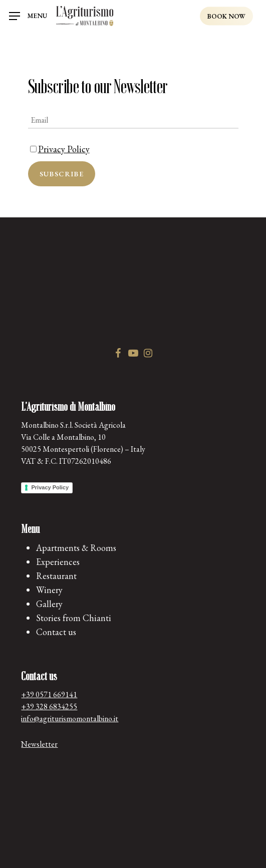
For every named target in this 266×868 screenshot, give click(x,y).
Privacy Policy (64, 149)
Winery (49, 590)
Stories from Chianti (74, 618)
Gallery (49, 604)
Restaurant (56, 576)
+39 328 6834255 (49, 706)
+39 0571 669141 (49, 694)
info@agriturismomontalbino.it (70, 718)
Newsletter (39, 744)
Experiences (58, 562)
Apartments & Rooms (76, 548)
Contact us (56, 632)
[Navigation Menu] (28, 16)
